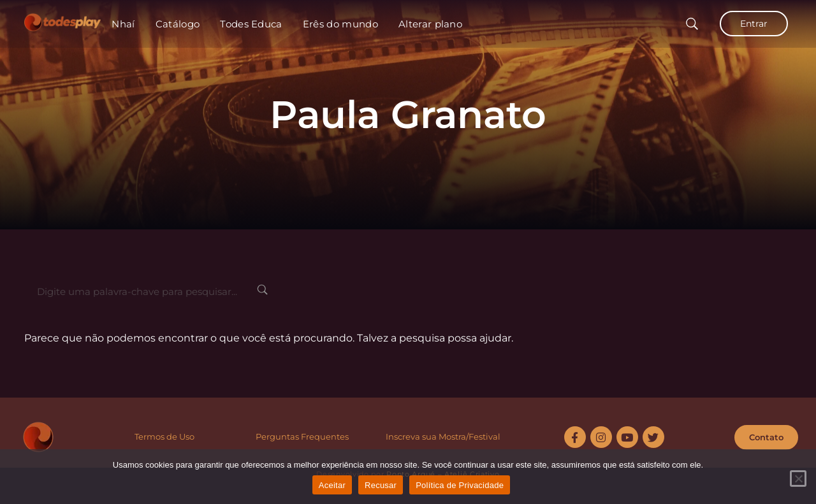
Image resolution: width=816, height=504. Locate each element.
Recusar (381, 485)
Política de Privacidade (460, 485)
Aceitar (332, 485)
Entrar (754, 24)
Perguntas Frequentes (302, 436)
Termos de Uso (164, 436)
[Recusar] (798, 479)
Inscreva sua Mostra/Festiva (442, 436)
